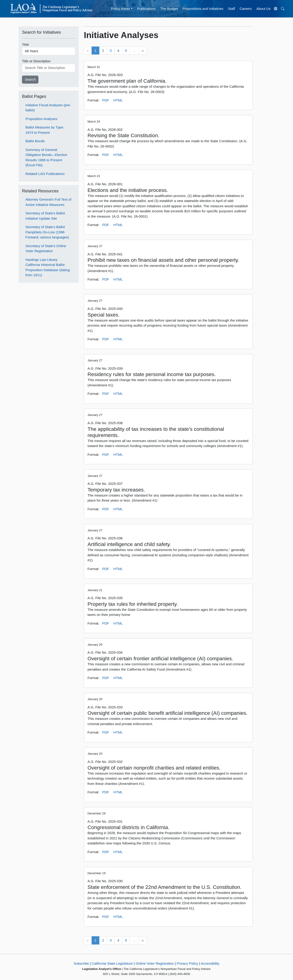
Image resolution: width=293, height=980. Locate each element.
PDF (106, 100)
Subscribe (81, 963)
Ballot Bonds (35, 141)
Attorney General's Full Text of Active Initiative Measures (48, 202)
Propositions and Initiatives (203, 9)
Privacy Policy (187, 963)
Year (25, 44)
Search (30, 79)
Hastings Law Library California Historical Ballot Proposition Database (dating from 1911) (47, 267)
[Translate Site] (276, 9)
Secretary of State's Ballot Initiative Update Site (45, 216)
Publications (146, 9)
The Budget (169, 9)
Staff (232, 9)
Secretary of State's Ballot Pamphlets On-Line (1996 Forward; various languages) (47, 232)
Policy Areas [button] (121, 9)
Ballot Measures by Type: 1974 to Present (45, 130)
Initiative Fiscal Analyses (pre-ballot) (48, 108)
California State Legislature (112, 963)
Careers (246, 9)
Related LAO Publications (45, 174)
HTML (118, 100)
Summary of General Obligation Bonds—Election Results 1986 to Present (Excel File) (46, 157)
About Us (263, 9)
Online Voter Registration (155, 963)
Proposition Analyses (41, 119)
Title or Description (36, 61)
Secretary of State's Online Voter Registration (46, 248)
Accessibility (210, 963)
